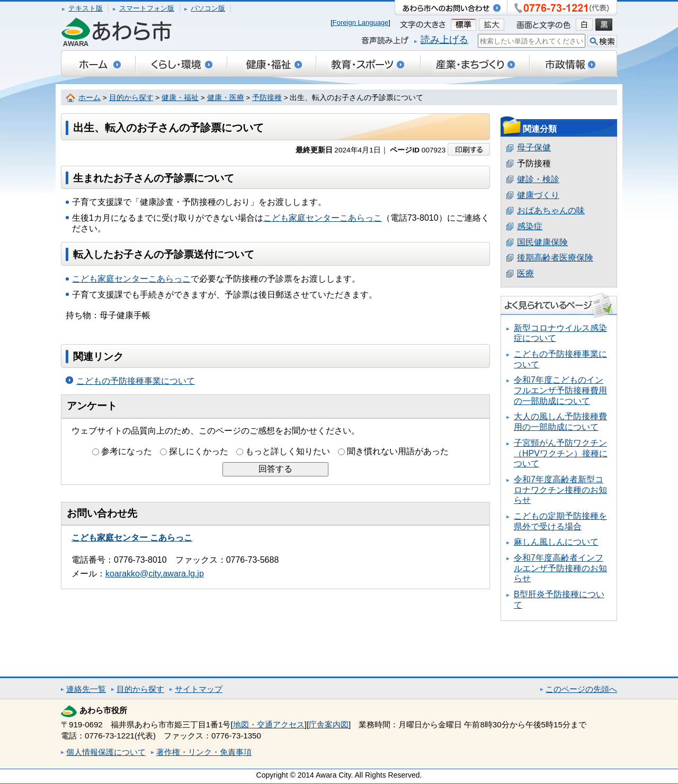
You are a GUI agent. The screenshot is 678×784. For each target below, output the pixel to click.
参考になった (127, 451)
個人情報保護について (106, 752)
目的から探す (131, 98)
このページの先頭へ (581, 689)
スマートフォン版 (147, 8)
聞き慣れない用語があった (398, 451)
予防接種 (267, 98)
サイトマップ (199, 689)
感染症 (530, 226)
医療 (525, 273)
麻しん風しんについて (556, 542)
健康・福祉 (180, 98)
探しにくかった (199, 451)
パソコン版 (208, 8)
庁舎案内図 (329, 724)
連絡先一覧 (86, 689)
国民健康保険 (542, 242)
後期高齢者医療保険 (555, 258)
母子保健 (534, 147)
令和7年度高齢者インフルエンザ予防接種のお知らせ (560, 568)
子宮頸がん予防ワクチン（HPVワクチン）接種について (561, 453)
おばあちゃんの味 (551, 210)
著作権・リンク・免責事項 (204, 752)
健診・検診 (538, 179)
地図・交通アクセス (269, 724)
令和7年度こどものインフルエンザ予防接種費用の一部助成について (560, 390)
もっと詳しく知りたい (288, 451)
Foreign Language (361, 22)
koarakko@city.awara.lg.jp (155, 574)
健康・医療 (226, 98)
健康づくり (538, 195)
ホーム (90, 98)
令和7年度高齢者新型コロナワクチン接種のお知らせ (560, 490)
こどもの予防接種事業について (136, 381)
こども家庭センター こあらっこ (132, 538)
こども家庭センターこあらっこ (323, 218)
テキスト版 (86, 8)
